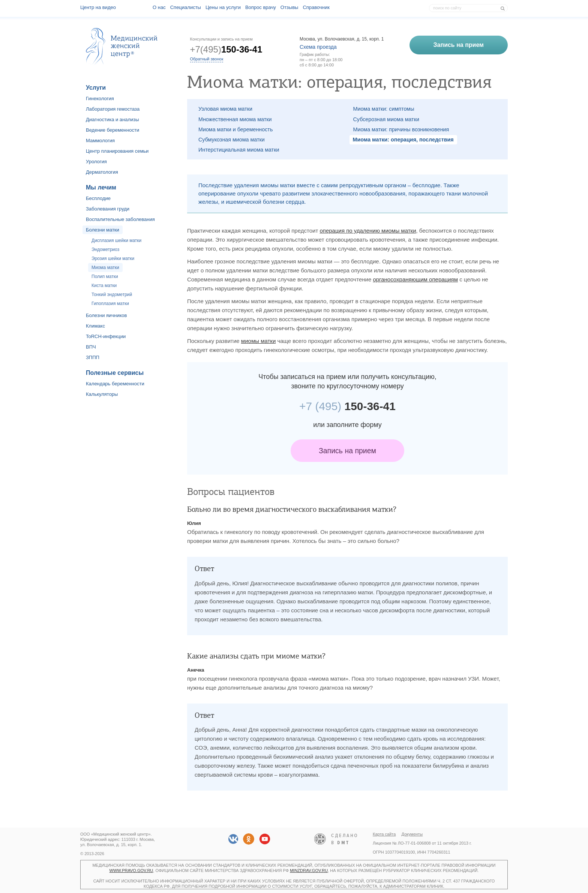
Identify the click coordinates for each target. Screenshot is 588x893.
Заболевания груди (108, 209)
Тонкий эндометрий (112, 295)
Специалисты (186, 7)
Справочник (316, 7)
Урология (96, 162)
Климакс (95, 326)
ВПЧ (91, 347)
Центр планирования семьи (117, 151)
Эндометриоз (105, 250)
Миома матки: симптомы (384, 109)
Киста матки (104, 286)
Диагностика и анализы (112, 120)
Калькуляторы (102, 394)
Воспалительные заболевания (120, 219)
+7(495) (226, 49)
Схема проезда (318, 47)
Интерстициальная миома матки (239, 150)
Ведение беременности (112, 130)
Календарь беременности (115, 384)
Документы (412, 834)
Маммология (100, 141)
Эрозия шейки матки (113, 259)
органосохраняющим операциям (415, 279)
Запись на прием (347, 451)
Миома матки (105, 268)
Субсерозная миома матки (386, 119)
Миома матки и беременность (235, 129)
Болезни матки (103, 230)
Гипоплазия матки (110, 304)
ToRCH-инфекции (106, 336)
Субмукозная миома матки (232, 140)
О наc (159, 7)
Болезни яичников (106, 315)
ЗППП (93, 357)
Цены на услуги (223, 7)
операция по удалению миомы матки (368, 231)
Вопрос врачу (261, 7)
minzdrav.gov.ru (309, 870)
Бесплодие (98, 198)
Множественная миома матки (235, 119)
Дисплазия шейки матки (116, 241)
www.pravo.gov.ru (131, 870)
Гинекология (100, 98)
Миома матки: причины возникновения (401, 129)
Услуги (96, 88)
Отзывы (289, 7)
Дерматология (102, 172)
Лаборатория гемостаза (113, 109)
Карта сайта (384, 834)
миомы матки (258, 341)
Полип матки (105, 277)
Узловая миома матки (225, 109)
